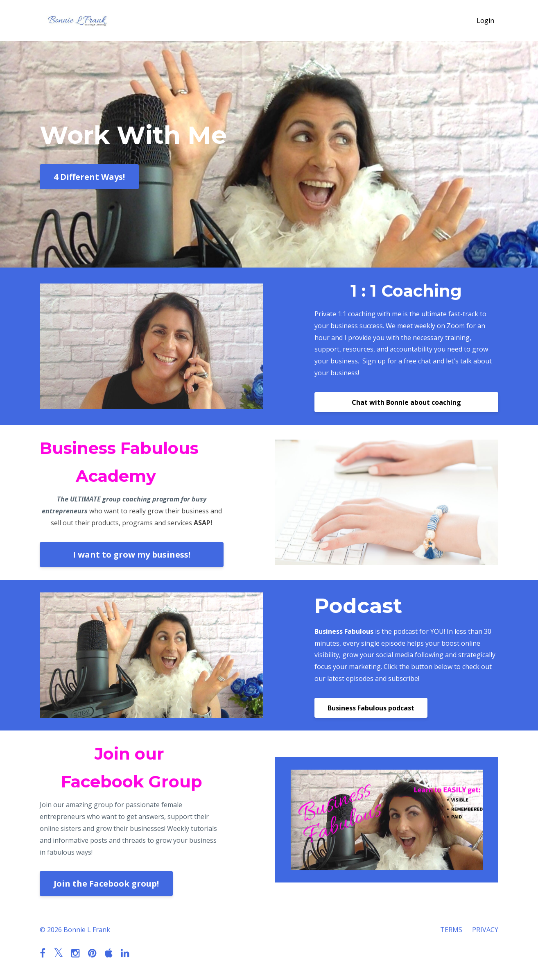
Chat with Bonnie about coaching (406, 402)
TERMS (451, 930)
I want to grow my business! (132, 555)
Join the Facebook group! (106, 884)
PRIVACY (485, 930)
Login (485, 20)
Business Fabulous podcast (371, 708)
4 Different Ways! (89, 177)
